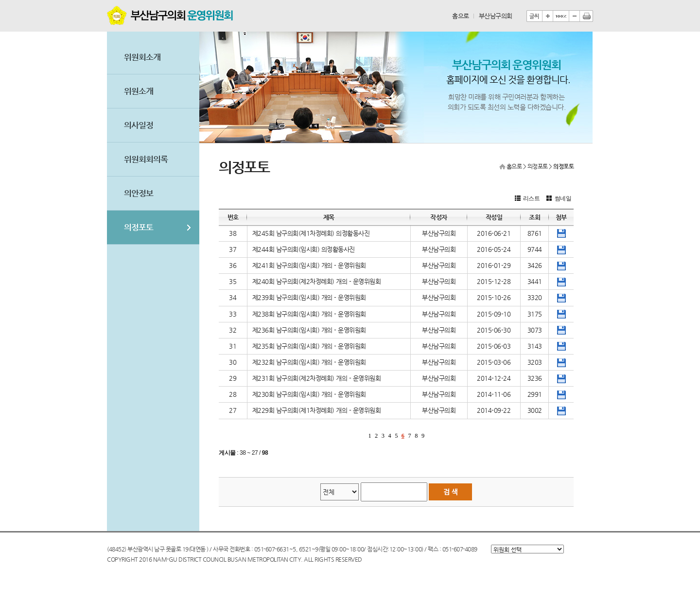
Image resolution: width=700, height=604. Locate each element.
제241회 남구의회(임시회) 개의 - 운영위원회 (309, 265)
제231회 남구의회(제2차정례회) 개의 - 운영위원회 (317, 378)
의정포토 (139, 227)
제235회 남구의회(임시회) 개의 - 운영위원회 (309, 346)
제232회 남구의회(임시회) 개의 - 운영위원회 (309, 362)
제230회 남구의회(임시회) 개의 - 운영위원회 (309, 394)
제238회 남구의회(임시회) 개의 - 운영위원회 (309, 314)
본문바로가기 (107, 0)
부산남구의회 (496, 16)
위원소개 (139, 91)
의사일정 (139, 125)
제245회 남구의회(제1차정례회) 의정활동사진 (311, 233)
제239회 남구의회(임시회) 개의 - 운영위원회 (309, 297)
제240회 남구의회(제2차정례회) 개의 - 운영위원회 (317, 281)
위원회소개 (142, 57)
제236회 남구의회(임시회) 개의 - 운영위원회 (309, 330)
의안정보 (139, 193)
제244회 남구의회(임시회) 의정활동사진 (304, 249)
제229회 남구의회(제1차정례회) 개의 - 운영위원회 (317, 410)
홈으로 (461, 16)
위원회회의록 (146, 159)
